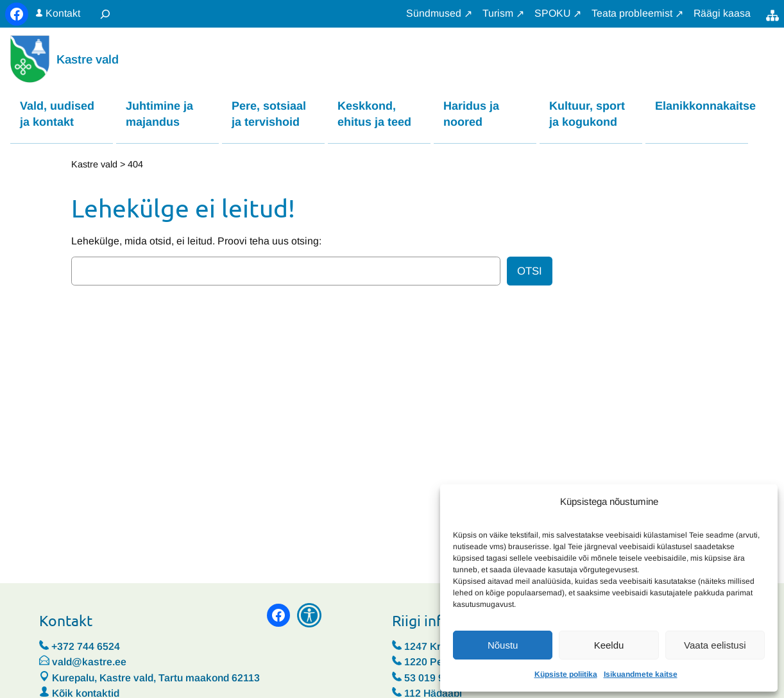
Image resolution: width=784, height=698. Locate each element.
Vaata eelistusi (715, 645)
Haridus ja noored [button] (471, 114)
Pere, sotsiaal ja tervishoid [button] (269, 114)
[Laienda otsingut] (105, 14)
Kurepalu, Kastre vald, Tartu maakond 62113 (149, 678)
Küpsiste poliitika (566, 674)
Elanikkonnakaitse (702, 106)
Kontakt (63, 13)
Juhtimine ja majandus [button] (159, 114)
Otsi (530, 272)
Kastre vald (88, 59)
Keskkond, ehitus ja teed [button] (374, 114)
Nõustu (503, 645)
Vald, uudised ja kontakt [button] (57, 114)
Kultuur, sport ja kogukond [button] (587, 114)
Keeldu (609, 645)
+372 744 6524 (86, 647)
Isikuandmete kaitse (641, 674)
